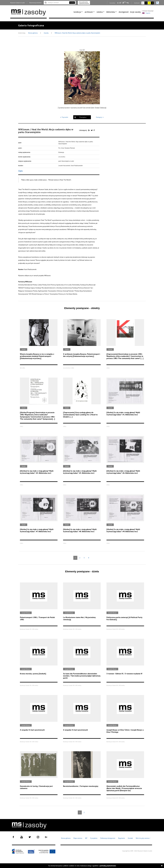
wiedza (100, 12)
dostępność (124, 12)
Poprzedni (64, 117)
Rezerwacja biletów (35, 3)
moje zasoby (135, 12)
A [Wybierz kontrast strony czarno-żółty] (152, 3)
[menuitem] (79, 12)
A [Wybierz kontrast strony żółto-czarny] (149, 3)
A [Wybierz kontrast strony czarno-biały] (146, 3)
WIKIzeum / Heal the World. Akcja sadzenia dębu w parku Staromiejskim (77, 33)
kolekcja (77, 12)
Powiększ (83, 117)
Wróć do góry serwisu (143, 838)
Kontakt (130, 838)
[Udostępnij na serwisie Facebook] (94, 130)
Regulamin (122, 838)
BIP (86, 838)
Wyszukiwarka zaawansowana (84, 3)
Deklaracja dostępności (108, 838)
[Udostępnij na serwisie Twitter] (92, 130)
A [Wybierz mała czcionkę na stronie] (118, 3)
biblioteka (111, 12)
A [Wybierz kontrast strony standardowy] (143, 3)
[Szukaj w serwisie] (56, 3)
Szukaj (72, 3)
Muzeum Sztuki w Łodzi (17, 3)
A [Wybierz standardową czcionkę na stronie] (120, 3)
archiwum (89, 12)
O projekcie (94, 838)
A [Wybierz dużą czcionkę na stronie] (124, 3)
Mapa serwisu (78, 838)
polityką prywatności (108, 866)
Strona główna (33, 33)
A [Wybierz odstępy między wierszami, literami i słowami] (128, 3)
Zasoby (46, 33)
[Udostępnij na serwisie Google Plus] (89, 130)
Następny (100, 117)
